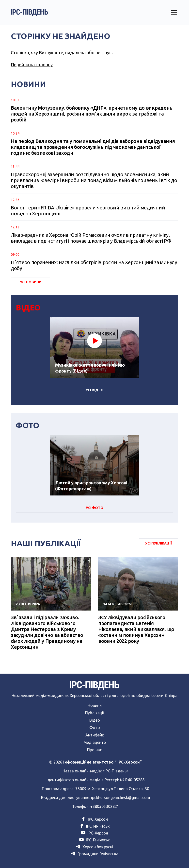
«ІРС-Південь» (116, 771)
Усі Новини (31, 282)
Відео (95, 720)
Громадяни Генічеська (95, 854)
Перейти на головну (32, 65)
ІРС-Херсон (94, 833)
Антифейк (95, 735)
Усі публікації (158, 543)
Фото (95, 728)
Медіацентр (95, 742)
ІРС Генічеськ (94, 826)
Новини (95, 705)
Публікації (95, 713)
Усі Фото (95, 508)
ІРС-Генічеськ (94, 840)
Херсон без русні (94, 847)
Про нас (94, 750)
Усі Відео (95, 390)
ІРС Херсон (94, 819)
